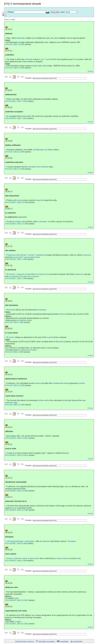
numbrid (81, 383)
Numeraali (11, 310)
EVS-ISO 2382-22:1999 (15, 44)
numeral (50, 337)
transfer (12, 274)
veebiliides (64, 642)
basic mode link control (18, 558)
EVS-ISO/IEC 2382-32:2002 (17, 600)
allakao (50, 150)
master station (62, 558)
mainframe (15, 276)
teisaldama (40, 255)
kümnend (63, 314)
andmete (46, 541)
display (18, 222)
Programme (11, 255)
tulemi (34, 38)
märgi (38, 200)
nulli (52, 38)
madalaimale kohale (61, 383)
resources (79, 274)
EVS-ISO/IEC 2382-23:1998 (17, 202)
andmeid (23, 255)
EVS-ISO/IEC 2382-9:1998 (16, 543)
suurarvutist (18, 257)
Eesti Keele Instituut (25, 642)
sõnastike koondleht (47, 642)
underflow (44, 167)
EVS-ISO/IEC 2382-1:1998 (16, 259)
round (11, 337)
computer (41, 274)
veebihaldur (78, 642)
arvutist (31, 255)
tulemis (38, 383)
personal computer (31, 276)
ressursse (87, 255)
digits (40, 66)
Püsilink (90, 71)
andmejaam (30, 541)
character (43, 222)
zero (42, 59)
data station (34, 558)
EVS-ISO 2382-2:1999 (14, 322)
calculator (29, 59)
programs (21, 274)
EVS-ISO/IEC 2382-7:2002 (16, 101)
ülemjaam (72, 541)
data (29, 274)
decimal (62, 342)
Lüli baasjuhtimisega (15, 541)
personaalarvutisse (32, 257)
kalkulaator (21, 38)
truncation (33, 350)
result (48, 59)
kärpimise (23, 320)
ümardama (42, 310)
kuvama (20, 200)
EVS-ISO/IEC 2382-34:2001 (17, 438)
